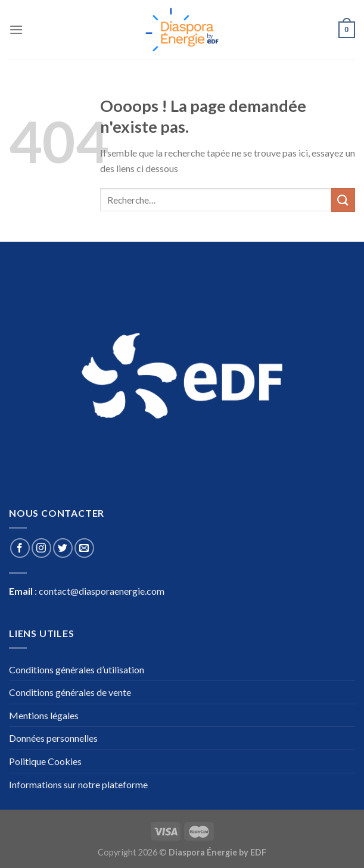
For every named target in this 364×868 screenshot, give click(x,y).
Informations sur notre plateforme (78, 784)
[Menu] (16, 29)
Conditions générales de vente (70, 692)
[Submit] (343, 200)
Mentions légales (44, 715)
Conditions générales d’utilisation (77, 669)
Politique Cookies (45, 761)
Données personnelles (53, 738)
